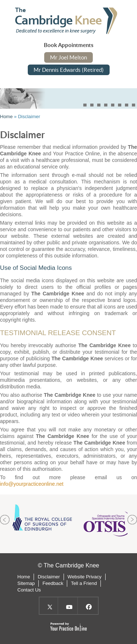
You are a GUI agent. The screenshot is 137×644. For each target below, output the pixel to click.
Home (6, 117)
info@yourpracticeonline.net (32, 484)
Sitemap (26, 583)
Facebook (88, 606)
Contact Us (29, 590)
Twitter (49, 606)
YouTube (69, 606)
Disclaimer (49, 577)
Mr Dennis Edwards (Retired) (69, 70)
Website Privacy (85, 577)
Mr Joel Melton (68, 57)
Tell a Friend (84, 583)
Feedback (53, 583)
